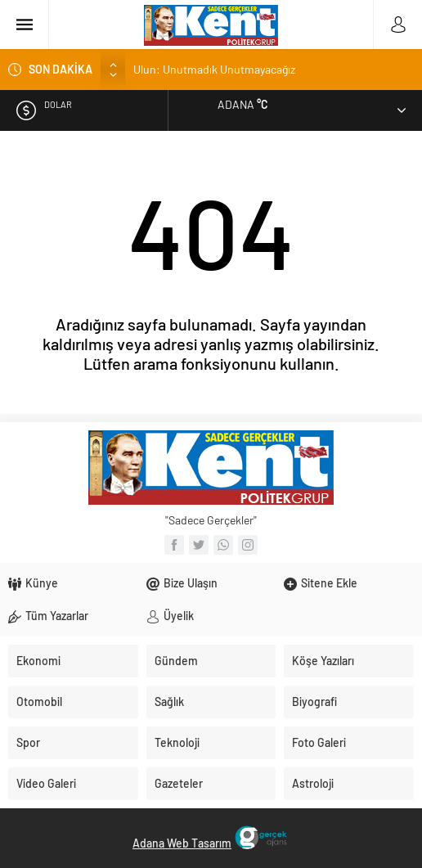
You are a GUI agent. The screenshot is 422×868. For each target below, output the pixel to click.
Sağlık (169, 702)
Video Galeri (46, 783)
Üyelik (179, 616)
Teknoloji (177, 742)
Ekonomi (38, 661)
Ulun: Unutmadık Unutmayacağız (214, 69)
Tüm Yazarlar (57, 616)
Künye (42, 583)
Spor (28, 742)
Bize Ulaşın (191, 583)
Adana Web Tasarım (182, 843)
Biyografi (314, 702)
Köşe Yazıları (323, 661)
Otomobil (39, 702)
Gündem (176, 661)
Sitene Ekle (329, 583)
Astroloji (313, 783)
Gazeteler (179, 783)
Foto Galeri (319, 742)
